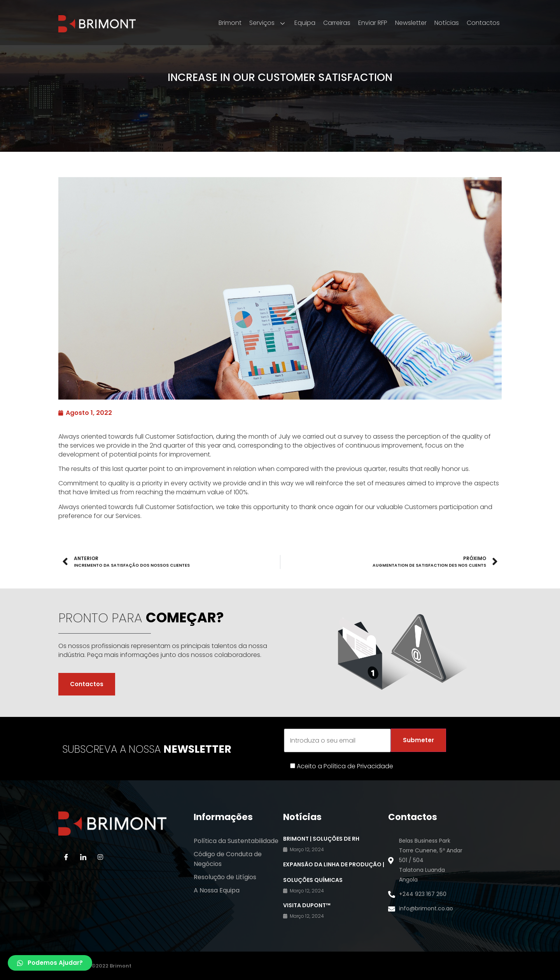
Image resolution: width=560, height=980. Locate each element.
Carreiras (337, 23)
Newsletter (411, 23)
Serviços (268, 23)
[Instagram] (100, 857)
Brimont (230, 23)
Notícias (447, 23)
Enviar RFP (373, 23)
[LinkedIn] (83, 857)
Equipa (305, 23)
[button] (50, 963)
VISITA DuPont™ (307, 905)
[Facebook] (66, 857)
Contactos (483, 23)
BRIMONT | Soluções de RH (321, 839)
